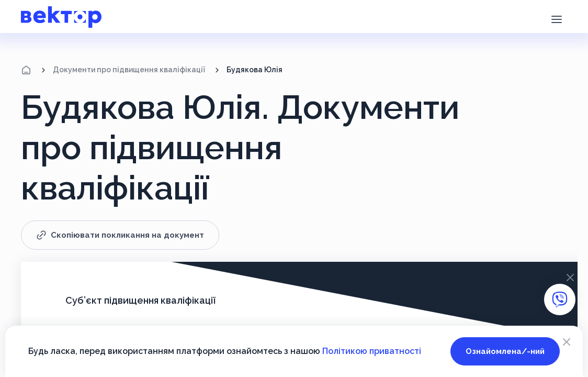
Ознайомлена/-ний (505, 351)
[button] (556, 18)
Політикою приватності (372, 351)
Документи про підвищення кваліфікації (129, 70)
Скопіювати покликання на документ (120, 235)
